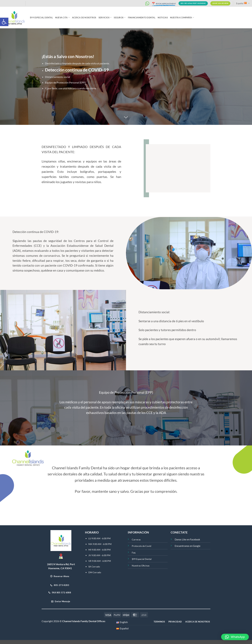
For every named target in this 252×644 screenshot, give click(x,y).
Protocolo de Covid (142, 546)
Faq (134, 553)
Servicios (105, 17)
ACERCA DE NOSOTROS (84, 18)
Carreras (136, 540)
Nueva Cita (62, 17)
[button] (4, 22)
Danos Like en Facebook (187, 539)
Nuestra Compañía (182, 17)
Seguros (120, 17)
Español (243, 3)
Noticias (163, 18)
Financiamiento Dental (142, 18)
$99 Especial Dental (41, 18)
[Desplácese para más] (126, 117)
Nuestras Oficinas (141, 566)
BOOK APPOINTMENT (164, 4)
